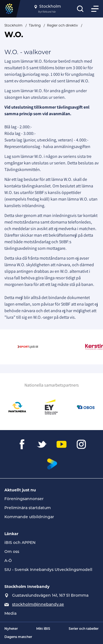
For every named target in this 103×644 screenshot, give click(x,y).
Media (10, 614)
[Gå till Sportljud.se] (31, 347)
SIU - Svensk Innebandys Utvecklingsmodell (48, 570)
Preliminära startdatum (28, 508)
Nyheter (11, 629)
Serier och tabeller (84, 629)
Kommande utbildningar (29, 517)
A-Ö (8, 561)
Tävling (35, 25)
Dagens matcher (18, 637)
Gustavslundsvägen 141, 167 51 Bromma (50, 596)
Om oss (12, 552)
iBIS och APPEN (20, 543)
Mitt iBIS (43, 629)
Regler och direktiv (62, 25)
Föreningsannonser (24, 499)
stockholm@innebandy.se (38, 605)
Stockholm (13, 25)
